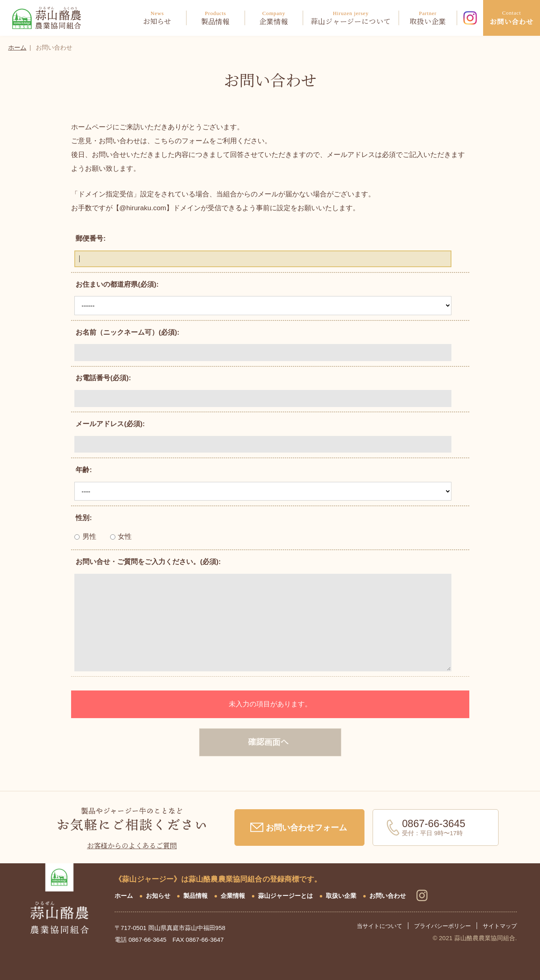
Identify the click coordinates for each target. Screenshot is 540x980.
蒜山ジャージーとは (285, 896)
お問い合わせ (388, 896)
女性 (121, 537)
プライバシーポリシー (442, 926)
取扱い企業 (341, 896)
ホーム (17, 47)
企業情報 (233, 896)
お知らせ (158, 896)
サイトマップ (500, 926)
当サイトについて (380, 926)
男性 (85, 537)
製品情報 (195, 896)
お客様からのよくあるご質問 (132, 846)
